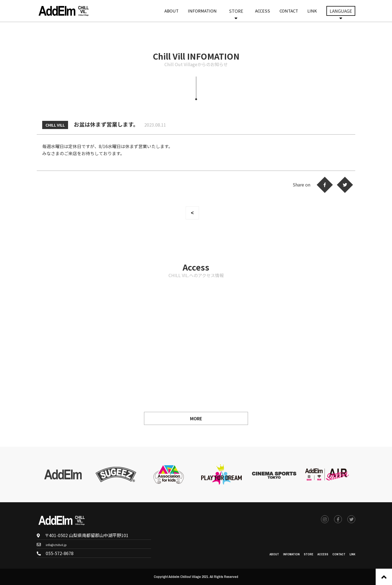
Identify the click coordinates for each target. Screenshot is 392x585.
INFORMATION (202, 11)
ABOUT (171, 11)
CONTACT (289, 11)
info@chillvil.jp (61, 544)
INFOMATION (276, 554)
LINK (312, 11)
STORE (236, 11)
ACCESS (263, 11)
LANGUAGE (341, 11)
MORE (196, 418)
